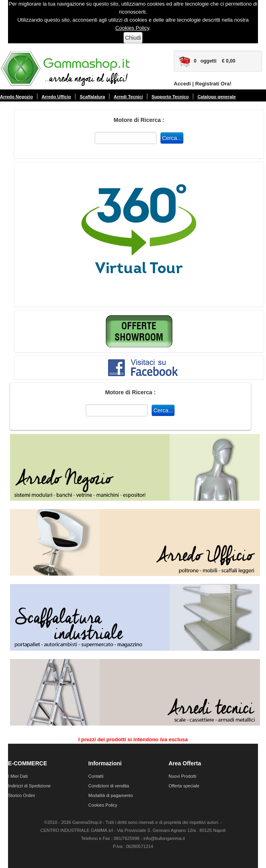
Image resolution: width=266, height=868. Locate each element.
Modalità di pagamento (111, 795)
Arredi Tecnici (128, 97)
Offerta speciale (184, 786)
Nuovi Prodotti (182, 776)
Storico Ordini (21, 795)
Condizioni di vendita (109, 786)
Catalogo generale (216, 97)
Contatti (96, 776)
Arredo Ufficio (56, 97)
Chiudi (133, 38)
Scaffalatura (92, 97)
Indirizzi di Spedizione (29, 786)
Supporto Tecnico (170, 97)
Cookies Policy (132, 28)
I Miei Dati (18, 776)
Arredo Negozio (16, 97)
